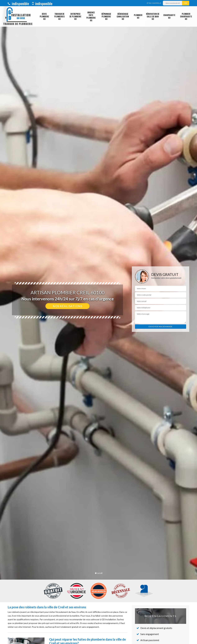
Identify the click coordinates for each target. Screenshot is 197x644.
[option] (98, 322)
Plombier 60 (138, 16)
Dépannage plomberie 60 (106, 16)
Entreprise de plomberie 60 (75, 16)
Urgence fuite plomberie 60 (91, 16)
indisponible (18, 3)
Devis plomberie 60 (44, 16)
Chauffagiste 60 (169, 16)
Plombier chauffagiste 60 (186, 16)
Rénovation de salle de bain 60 (153, 16)
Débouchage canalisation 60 (123, 16)
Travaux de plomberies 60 (59, 16)
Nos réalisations (67, 306)
